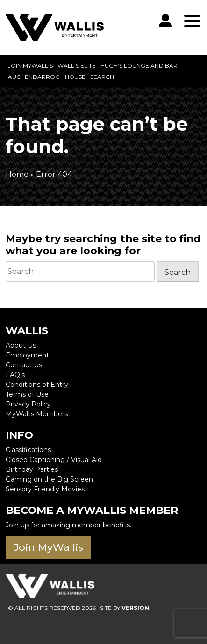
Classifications (28, 450)
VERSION (135, 608)
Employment (27, 355)
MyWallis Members (37, 414)
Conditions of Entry (37, 385)
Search (102, 77)
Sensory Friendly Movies (45, 489)
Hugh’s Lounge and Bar (139, 66)
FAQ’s (15, 375)
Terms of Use (27, 394)
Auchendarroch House (47, 77)
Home (17, 174)
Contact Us (24, 365)
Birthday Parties (32, 469)
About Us (21, 345)
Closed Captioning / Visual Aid (54, 460)
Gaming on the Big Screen (49, 479)
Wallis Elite (77, 66)
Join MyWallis (30, 66)
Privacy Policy (28, 404)
